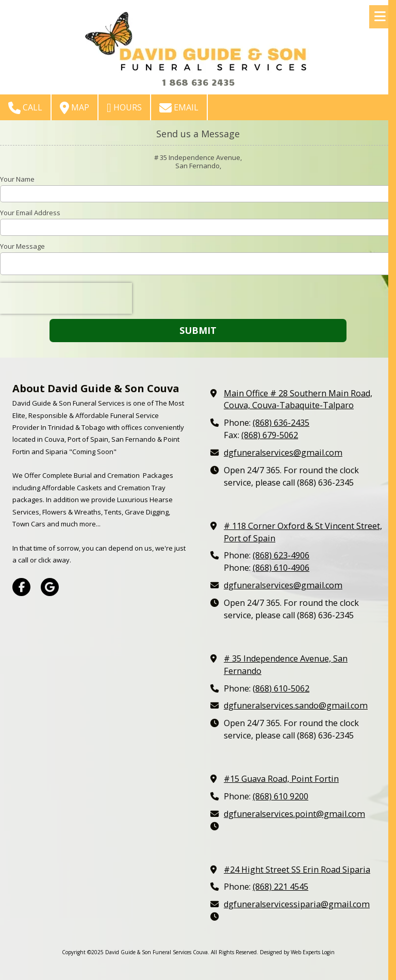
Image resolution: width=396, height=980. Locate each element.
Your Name (17, 179)
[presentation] (66, 298)
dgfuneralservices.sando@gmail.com (296, 705)
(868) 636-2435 (281, 423)
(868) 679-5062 (270, 435)
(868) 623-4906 (281, 555)
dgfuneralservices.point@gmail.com (294, 814)
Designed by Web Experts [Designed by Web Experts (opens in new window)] (290, 952)
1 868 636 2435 (198, 82)
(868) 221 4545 (280, 887)
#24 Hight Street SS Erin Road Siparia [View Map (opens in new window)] (297, 870)
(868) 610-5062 (281, 688)
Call (25, 108)
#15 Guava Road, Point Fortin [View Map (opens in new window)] (281, 779)
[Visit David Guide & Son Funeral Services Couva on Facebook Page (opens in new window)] (21, 587)
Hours (124, 108)
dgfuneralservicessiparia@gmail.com (297, 904)
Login (328, 952)
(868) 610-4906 (281, 568)
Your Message (22, 246)
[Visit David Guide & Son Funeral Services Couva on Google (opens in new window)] (50, 587)
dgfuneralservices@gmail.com (283, 453)
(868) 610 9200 (280, 796)
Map (75, 108)
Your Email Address (30, 213)
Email (179, 108)
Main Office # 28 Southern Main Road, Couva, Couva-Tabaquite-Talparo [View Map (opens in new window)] (298, 399)
